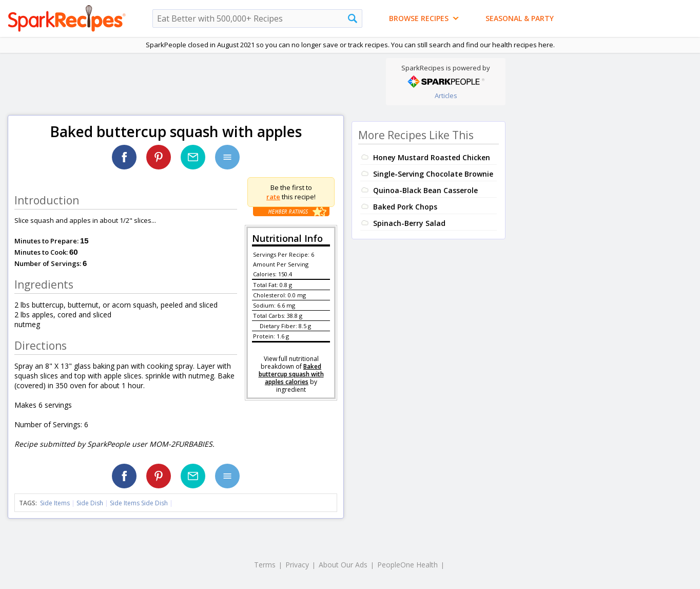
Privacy (297, 565)
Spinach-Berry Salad (409, 223)
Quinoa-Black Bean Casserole (425, 190)
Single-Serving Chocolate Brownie (433, 174)
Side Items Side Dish (139, 503)
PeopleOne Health (407, 565)
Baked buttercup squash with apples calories (291, 374)
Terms (265, 565)
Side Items (55, 503)
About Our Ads (343, 565)
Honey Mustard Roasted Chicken (432, 157)
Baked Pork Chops (405, 207)
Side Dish (90, 503)
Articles (446, 96)
